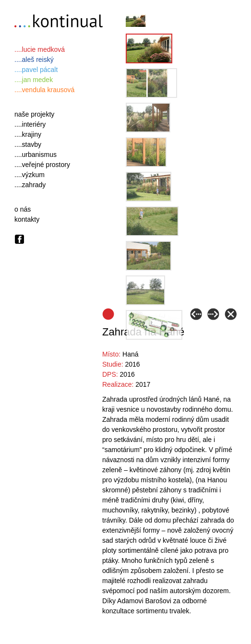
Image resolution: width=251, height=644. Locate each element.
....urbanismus (36, 155)
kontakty (27, 219)
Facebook (19, 239)
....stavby (28, 144)
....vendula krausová (44, 90)
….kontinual (60, 22)
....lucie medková (40, 49)
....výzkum (30, 175)
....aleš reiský (34, 60)
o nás (23, 209)
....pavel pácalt (36, 70)
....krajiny (28, 134)
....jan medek (34, 80)
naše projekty (34, 114)
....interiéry (30, 124)
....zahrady (30, 185)
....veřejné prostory (42, 165)
